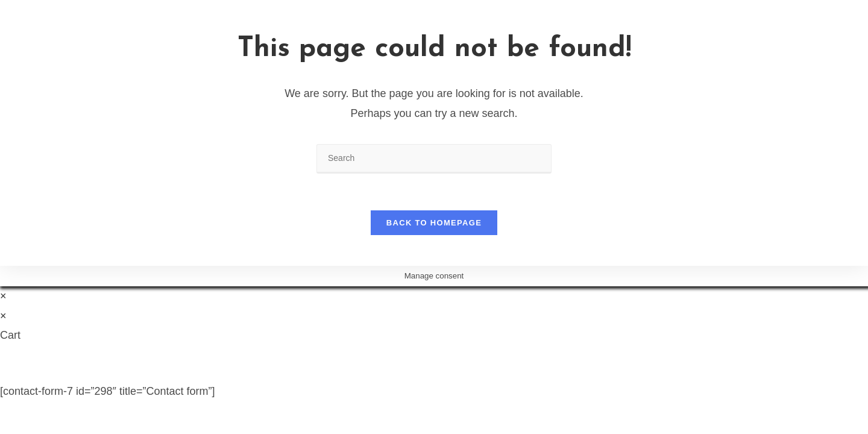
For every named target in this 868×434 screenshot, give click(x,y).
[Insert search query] (434, 159)
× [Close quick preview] (3, 296)
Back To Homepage (434, 223)
